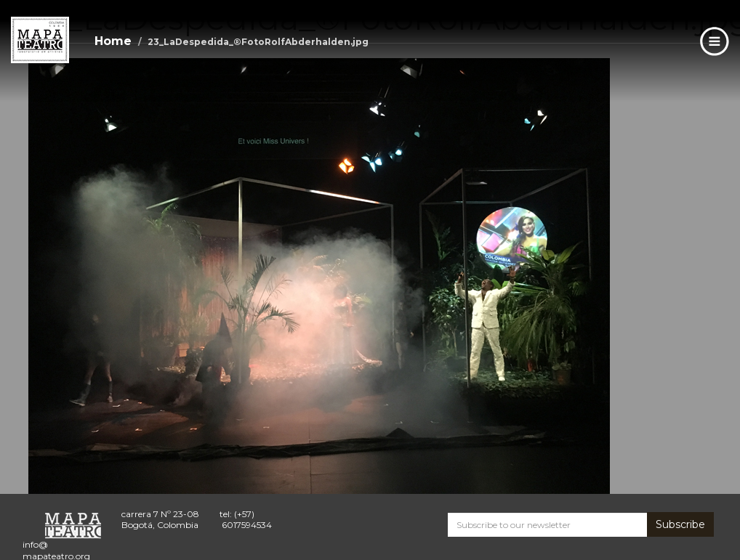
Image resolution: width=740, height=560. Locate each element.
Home (113, 41)
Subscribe (680, 524)
